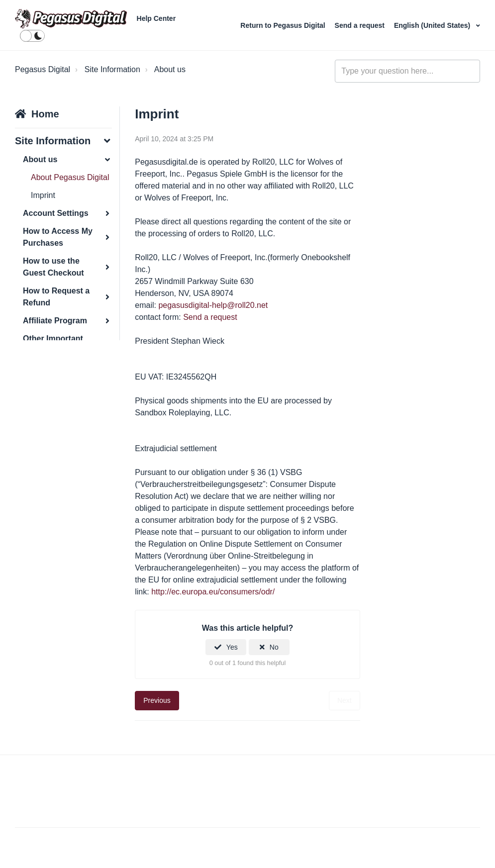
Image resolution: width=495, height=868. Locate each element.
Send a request (361, 25)
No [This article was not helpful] (274, 647)
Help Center (156, 18)
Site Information (112, 69)
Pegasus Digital (43, 69)
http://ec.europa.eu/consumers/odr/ (213, 592)
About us (170, 69)
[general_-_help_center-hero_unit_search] (407, 71)
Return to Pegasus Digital (284, 25)
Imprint (43, 195)
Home (45, 114)
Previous (157, 700)
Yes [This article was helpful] (232, 647)
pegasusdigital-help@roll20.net (213, 305)
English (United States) (433, 25)
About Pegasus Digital (70, 177)
